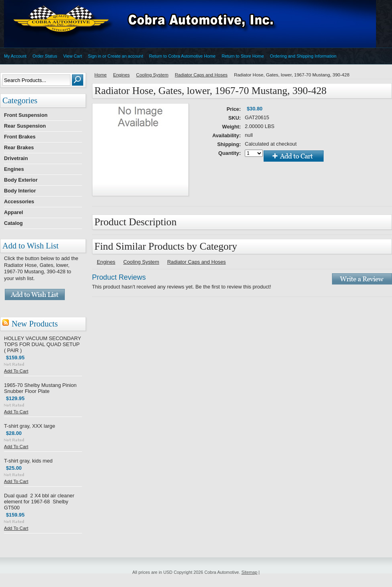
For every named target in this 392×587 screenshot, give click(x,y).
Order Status (45, 56)
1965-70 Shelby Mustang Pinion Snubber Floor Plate (40, 388)
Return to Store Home (243, 56)
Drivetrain (16, 158)
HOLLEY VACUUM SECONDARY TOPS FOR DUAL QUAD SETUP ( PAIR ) (42, 344)
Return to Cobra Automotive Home (182, 56)
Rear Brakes (19, 147)
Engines (14, 169)
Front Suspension (26, 115)
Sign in (95, 56)
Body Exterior (21, 180)
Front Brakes (20, 137)
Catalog (13, 223)
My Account (15, 56)
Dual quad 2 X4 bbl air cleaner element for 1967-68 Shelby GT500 (39, 502)
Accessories (19, 201)
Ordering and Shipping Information (303, 56)
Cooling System (152, 75)
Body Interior (20, 191)
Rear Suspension (25, 126)
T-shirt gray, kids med (28, 461)
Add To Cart (16, 371)
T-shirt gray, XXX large (30, 426)
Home (101, 75)
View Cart (73, 56)
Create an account (125, 56)
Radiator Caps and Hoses (201, 75)
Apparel (14, 212)
